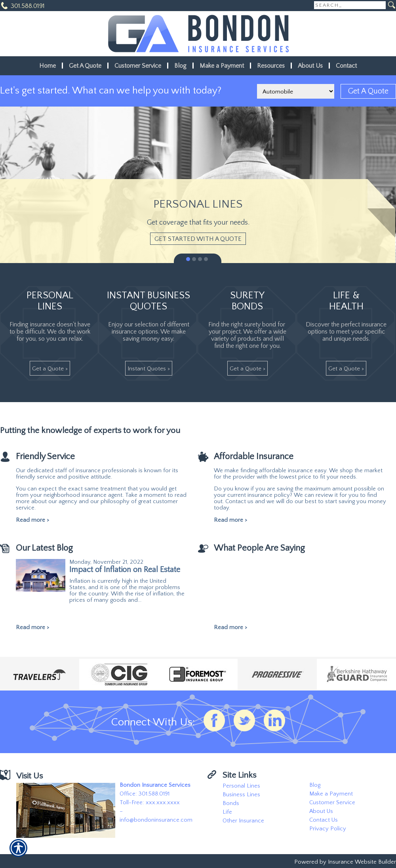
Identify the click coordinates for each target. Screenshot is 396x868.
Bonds (231, 803)
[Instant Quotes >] (149, 368)
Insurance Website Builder (362, 862)
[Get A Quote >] (50, 368)
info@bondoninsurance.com (156, 820)
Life (227, 812)
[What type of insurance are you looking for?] (296, 91)
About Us (321, 811)
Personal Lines (241, 786)
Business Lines (241, 795)
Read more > (32, 520)
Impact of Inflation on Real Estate (125, 570)
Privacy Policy (328, 829)
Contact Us (324, 820)
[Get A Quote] (368, 91)
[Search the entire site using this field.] (350, 5)
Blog (315, 785)
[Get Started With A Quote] (198, 239)
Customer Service (332, 803)
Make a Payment (331, 794)
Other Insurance (243, 821)
